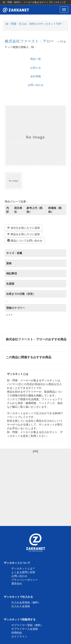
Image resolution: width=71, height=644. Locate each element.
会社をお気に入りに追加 (23, 228)
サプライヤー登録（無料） (27, 625)
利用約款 (17, 633)
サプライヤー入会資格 (25, 629)
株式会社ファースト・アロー (29, 41)
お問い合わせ (36, 85)
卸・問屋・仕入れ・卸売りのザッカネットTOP (34, 24)
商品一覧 (36, 59)
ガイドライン (19, 636)
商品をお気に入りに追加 (23, 234)
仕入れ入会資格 (21, 606)
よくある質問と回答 (23, 572)
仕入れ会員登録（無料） (26, 602)
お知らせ (36, 68)
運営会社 (17, 584)
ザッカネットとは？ (23, 568)
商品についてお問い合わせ (25, 241)
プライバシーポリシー (25, 580)
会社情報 (36, 76)
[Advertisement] (35, 489)
